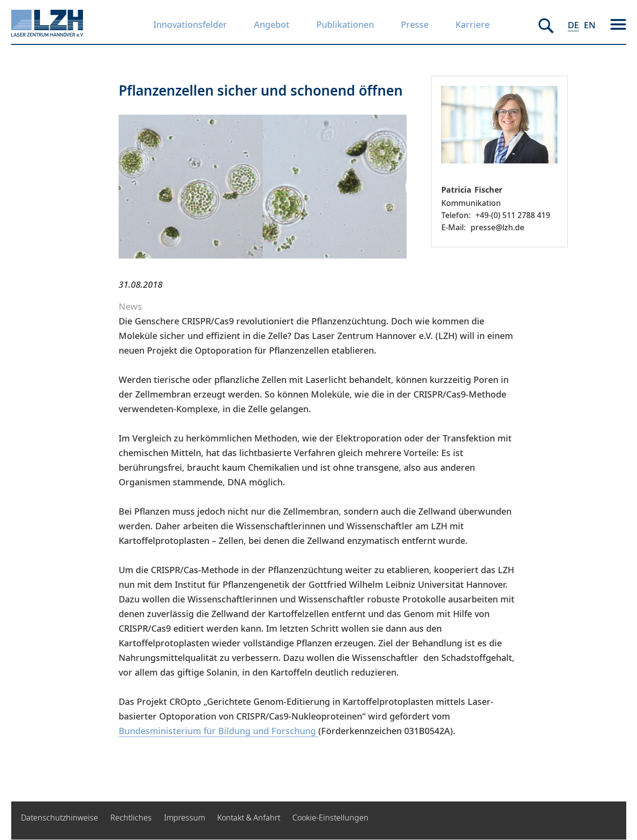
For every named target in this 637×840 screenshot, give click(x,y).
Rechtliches (131, 818)
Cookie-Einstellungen (330, 818)
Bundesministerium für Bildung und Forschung (218, 731)
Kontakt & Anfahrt (249, 818)
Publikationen (345, 24)
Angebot (272, 24)
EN (590, 25)
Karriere (473, 24)
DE (573, 25)
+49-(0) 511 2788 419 (513, 215)
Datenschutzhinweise (60, 818)
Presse (415, 24)
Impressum (185, 818)
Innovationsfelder (190, 24)
